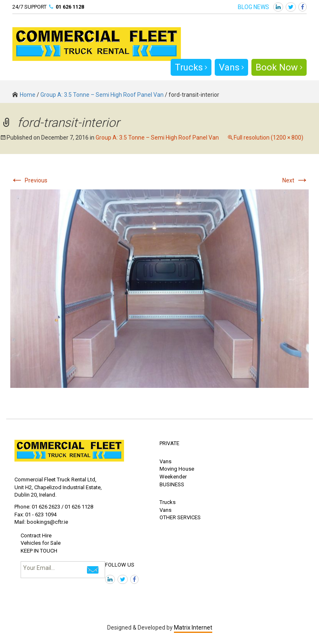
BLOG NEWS (253, 7)
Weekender (173, 477)
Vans (231, 67)
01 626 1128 (70, 7)
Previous (29, 180)
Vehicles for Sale (41, 543)
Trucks (191, 67)
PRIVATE (169, 443)
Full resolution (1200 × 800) (269, 138)
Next (296, 180)
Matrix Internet (193, 628)
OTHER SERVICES (180, 517)
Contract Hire (36, 535)
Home (24, 95)
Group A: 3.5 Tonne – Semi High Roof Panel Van (102, 95)
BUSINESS (172, 484)
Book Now (279, 67)
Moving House (177, 469)
